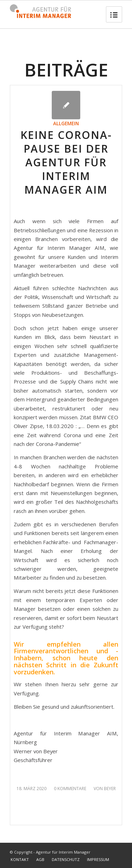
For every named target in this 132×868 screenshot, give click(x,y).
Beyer (110, 789)
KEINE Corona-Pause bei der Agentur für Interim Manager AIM (66, 162)
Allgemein (66, 123)
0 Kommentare (70, 789)
